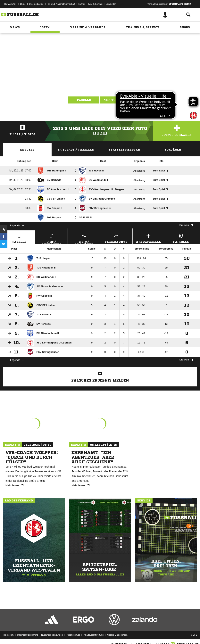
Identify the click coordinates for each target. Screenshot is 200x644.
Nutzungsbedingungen (52, 635)
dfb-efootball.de (36, 4)
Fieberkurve (116, 238)
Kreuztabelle (149, 238)
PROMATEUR (10, 4)
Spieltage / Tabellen (76, 150)
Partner (82, 4)
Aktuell (27, 150)
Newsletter (111, 4)
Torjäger (173, 150)
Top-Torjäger (116, 100)
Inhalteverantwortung (93, 635)
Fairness (181, 238)
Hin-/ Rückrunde (52, 238)
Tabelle (84, 100)
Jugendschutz (73, 635)
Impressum (8, 635)
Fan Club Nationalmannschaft (61, 4)
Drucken (186, 225)
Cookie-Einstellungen (117, 635)
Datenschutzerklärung (28, 635)
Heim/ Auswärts (84, 238)
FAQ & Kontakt (95, 4)
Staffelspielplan (124, 150)
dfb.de (23, 4)
